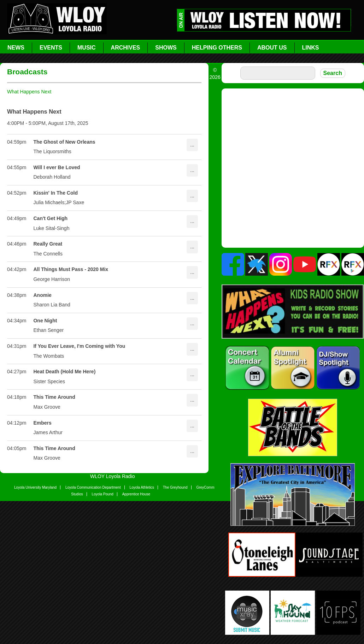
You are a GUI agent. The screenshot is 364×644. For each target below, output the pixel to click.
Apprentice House (136, 494)
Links (311, 48)
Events (51, 48)
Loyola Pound (103, 494)
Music (87, 48)
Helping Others (217, 48)
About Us (272, 48)
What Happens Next (29, 92)
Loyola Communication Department (93, 487)
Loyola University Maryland (35, 487)
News (16, 48)
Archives (126, 48)
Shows (166, 48)
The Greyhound (175, 487)
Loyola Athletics (142, 487)
